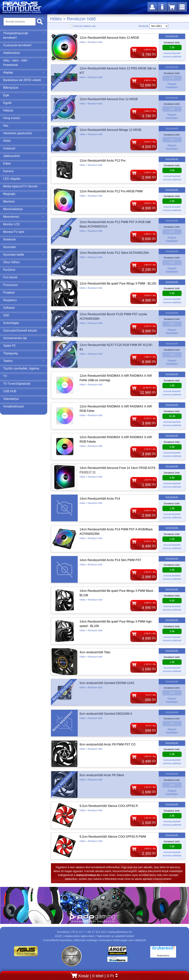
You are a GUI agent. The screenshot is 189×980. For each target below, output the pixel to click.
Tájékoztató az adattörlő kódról (115, 936)
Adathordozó (12, 53)
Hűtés (24, 141)
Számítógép (11, 323)
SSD (24, 315)
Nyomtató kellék (24, 255)
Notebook (24, 239)
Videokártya (24, 399)
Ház (24, 126)
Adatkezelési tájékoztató (79, 936)
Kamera (24, 171)
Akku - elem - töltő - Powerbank (24, 63)
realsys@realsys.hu (120, 932)
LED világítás (12, 179)
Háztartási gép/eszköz (18, 133)
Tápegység (10, 353)
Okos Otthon (11, 262)
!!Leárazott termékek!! (17, 45)
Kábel (24, 164)
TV (5, 376)
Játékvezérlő (24, 156)
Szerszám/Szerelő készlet (20, 331)
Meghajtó (24, 194)
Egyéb (7, 103)
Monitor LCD (11, 224)
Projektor (9, 293)
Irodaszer (9, 148)
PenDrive (9, 270)
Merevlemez (24, 217)
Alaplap (24, 72)
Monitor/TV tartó (14, 232)
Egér (24, 95)
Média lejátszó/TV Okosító (20, 186)
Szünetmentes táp (15, 338)
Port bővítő (10, 277)
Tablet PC (24, 346)
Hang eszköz (24, 118)
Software (9, 308)
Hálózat (24, 110)
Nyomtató (9, 247)
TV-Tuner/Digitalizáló (17, 384)
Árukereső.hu (163, 956)
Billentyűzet (24, 88)
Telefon (24, 361)
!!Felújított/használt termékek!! (24, 35)
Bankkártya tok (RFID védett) (22, 80)
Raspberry (10, 300)
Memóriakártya (24, 209)
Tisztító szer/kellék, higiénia (21, 368)
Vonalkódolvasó (13, 406)
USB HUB (10, 391)
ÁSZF (59, 936)
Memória (24, 201)
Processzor (24, 285)
